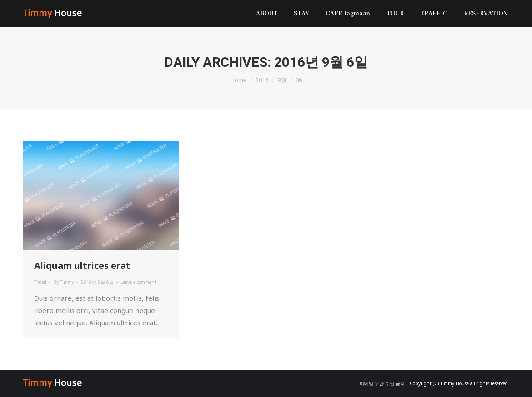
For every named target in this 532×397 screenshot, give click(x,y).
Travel (40, 282)
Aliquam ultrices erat (82, 265)
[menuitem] (267, 14)
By (64, 282)
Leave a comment (138, 282)
